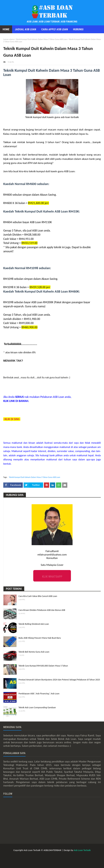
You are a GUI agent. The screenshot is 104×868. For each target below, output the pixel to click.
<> (12, 419)
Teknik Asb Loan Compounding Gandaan (37, 707)
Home (6, 29)
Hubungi (78, 29)
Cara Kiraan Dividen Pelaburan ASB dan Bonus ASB (42, 610)
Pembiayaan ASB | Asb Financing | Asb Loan (39, 694)
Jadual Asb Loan (25, 29)
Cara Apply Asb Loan (55, 29)
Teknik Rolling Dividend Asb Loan (34, 624)
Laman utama (9, 39)
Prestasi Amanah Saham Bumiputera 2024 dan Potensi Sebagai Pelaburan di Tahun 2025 (59, 680)
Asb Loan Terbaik (82, 850)
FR (4, 62)
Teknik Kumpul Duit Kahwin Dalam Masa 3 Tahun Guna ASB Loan (41, 39)
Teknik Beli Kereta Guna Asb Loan (34, 652)
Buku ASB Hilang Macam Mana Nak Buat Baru (40, 638)
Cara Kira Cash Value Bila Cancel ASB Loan (38, 596)
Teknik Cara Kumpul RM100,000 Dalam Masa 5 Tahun (43, 666)
